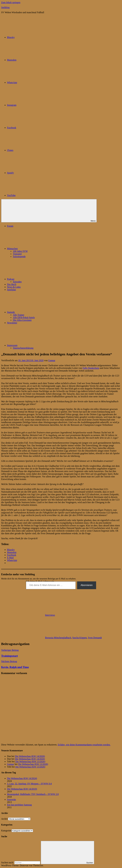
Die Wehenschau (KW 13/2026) (30, 761)
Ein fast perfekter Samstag (19, 805)
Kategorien (6, 831)
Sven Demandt (95, 638)
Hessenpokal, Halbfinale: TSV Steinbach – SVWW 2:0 (33, 794)
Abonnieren (87, 585)
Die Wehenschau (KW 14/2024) (22, 778)
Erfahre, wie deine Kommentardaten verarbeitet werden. (84, 745)
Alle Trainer (19, 315)
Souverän (11, 799)
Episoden (17, 282)
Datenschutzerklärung (23, 348)
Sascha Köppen (80, 638)
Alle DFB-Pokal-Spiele (24, 317)
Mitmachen (34, 249)
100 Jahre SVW (20, 251)
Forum (10, 226)
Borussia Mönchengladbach (58, 638)
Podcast (33, 279)
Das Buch (12, 284)
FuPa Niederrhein (91, 368)
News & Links (14, 287)
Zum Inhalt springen (11, 2)
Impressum (34, 345)
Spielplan (11, 290)
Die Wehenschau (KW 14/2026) (30, 756)
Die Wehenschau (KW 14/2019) (22, 789)
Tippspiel (17, 254)
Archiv (4, 819)
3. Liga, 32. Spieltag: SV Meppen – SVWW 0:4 (29, 784)
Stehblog (5, 7)
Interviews (50, 615)
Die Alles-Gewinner (22, 320)
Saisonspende (19, 256)
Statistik (33, 312)
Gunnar (52, 360)
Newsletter (12, 323)
